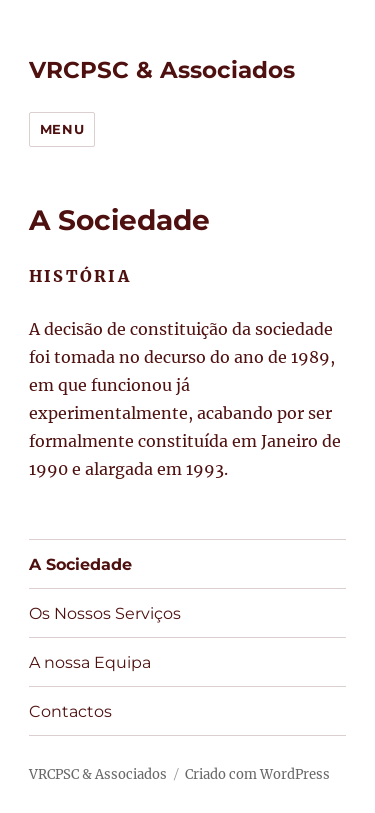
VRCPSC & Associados (162, 70)
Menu (62, 129)
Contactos (70, 711)
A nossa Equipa (90, 662)
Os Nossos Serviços (105, 613)
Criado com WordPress (257, 774)
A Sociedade (80, 564)
